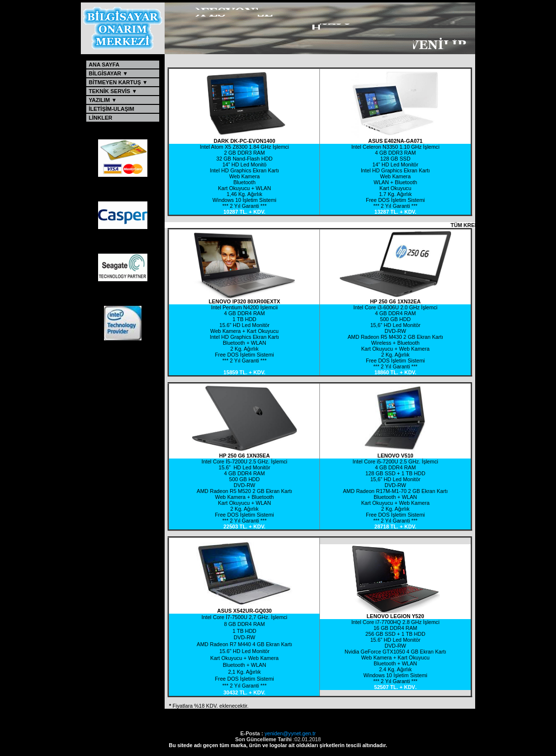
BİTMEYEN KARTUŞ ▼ (119, 82)
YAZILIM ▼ (116, 100)
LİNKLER (116, 118)
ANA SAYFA (116, 65)
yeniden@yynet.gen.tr (290, 733)
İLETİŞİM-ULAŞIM (116, 109)
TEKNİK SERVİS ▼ (117, 91)
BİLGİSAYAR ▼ (117, 73)
